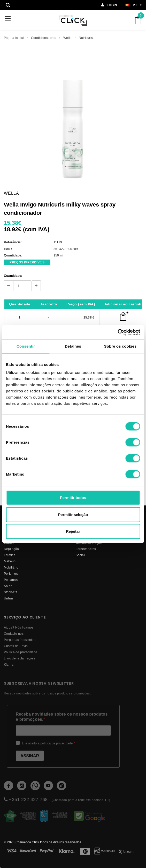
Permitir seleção (73, 514)
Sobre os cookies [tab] (120, 346)
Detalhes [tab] (73, 346)
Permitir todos (73, 498)
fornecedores (86, 549)
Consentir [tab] (26, 346)
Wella (67, 38)
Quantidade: (13, 276)
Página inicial (14, 38)
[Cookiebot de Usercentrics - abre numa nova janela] (117, 332)
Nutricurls (86, 38)
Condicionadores (44, 38)
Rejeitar (73, 531)
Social (80, 555)
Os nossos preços (89, 543)
